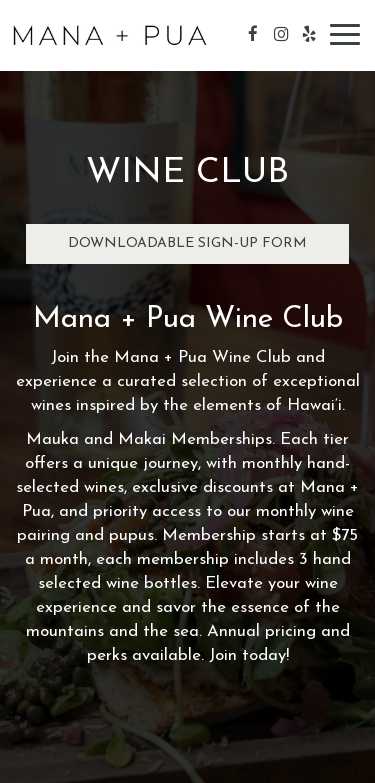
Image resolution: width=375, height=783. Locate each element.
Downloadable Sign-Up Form (187, 243)
